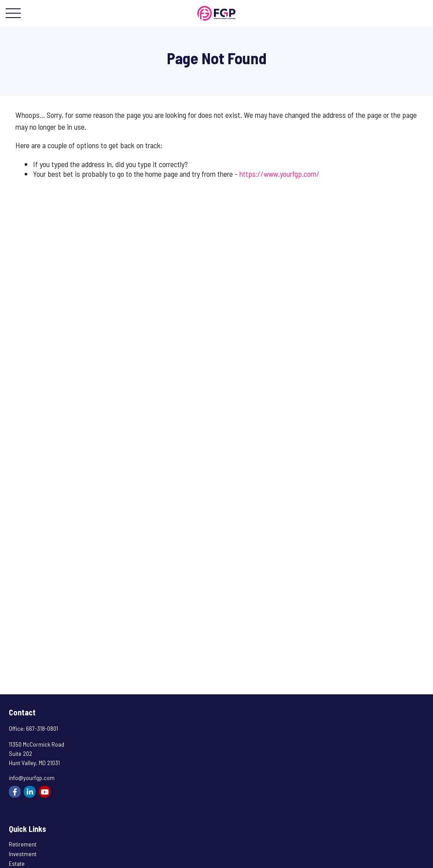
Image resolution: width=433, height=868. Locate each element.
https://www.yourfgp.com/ (279, 174)
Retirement (23, 844)
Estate (17, 863)
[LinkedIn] (30, 792)
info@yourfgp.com (32, 778)
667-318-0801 (42, 728)
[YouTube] (45, 792)
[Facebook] (15, 792)
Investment (23, 854)
